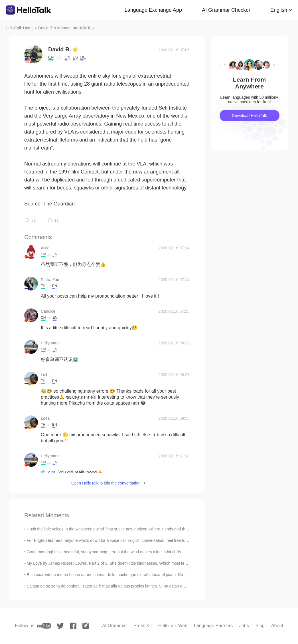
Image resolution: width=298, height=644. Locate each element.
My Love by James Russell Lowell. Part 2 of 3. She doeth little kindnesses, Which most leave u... (112, 563)
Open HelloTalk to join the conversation (106, 483)
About (277, 626)
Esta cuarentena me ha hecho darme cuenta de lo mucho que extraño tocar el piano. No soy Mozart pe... (120, 575)
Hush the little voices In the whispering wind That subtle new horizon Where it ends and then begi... (114, 529)
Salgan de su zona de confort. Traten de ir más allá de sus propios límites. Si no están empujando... (115, 586)
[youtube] (44, 626)
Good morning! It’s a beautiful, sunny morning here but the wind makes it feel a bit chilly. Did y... (111, 552)
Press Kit (143, 626)
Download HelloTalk (249, 116)
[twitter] (60, 626)
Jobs (244, 626)
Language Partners (213, 626)
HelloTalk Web (173, 626)
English (279, 10)
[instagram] (86, 626)
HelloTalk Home (20, 28)
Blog (260, 626)
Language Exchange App (153, 10)
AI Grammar (114, 626)
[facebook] (73, 626)
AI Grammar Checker (226, 10)
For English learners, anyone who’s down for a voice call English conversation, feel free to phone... (114, 540)
